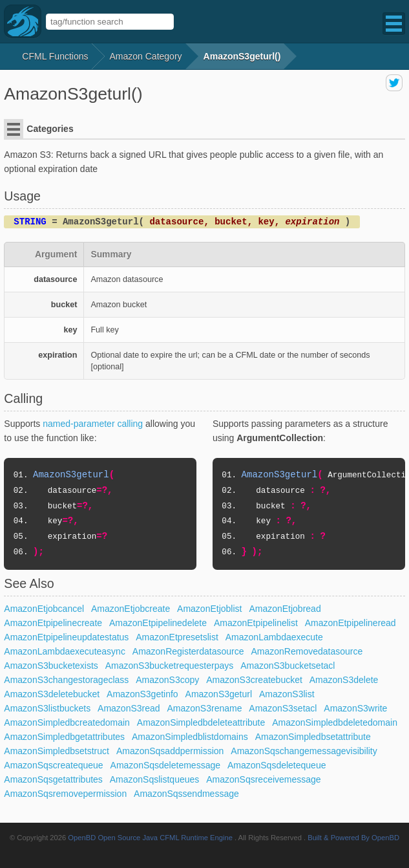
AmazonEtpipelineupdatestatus (66, 637)
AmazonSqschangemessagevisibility (304, 751)
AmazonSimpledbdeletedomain (335, 722)
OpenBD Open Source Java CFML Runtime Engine (150, 838)
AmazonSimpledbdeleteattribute (201, 722)
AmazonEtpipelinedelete (158, 623)
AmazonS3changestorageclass (66, 680)
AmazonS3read (129, 708)
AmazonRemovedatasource (307, 651)
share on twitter (394, 83)
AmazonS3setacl (283, 708)
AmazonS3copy (167, 680)
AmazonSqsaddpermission (170, 751)
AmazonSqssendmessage (186, 794)
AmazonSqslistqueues (155, 779)
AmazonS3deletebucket (52, 694)
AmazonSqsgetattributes (53, 779)
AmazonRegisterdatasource (188, 651)
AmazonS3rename (205, 708)
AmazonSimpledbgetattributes (64, 737)
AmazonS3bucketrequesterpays (169, 666)
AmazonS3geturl (219, 694)
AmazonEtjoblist (209, 609)
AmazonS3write (355, 708)
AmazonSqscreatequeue (53, 765)
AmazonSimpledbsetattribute (313, 737)
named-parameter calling (93, 424)
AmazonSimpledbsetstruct (57, 751)
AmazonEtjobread (285, 609)
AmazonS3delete (344, 680)
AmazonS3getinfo (142, 694)
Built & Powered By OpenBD (353, 838)
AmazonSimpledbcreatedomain (67, 722)
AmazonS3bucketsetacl (288, 666)
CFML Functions (55, 56)
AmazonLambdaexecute (274, 637)
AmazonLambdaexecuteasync (65, 651)
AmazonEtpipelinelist (256, 623)
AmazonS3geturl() (242, 56)
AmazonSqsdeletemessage (165, 765)
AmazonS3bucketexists (51, 666)
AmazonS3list (287, 694)
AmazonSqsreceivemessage (263, 779)
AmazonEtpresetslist (177, 637)
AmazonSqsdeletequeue (277, 765)
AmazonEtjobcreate (131, 609)
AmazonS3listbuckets (47, 708)
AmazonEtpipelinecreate (53, 623)
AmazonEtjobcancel (44, 609)
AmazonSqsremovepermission (65, 794)
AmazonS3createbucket (254, 680)
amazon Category (146, 56)
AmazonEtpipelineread (351, 623)
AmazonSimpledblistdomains (190, 737)
